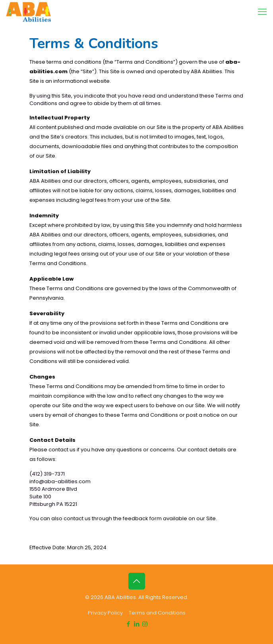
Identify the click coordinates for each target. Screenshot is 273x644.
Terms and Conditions (157, 613)
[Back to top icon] (137, 581)
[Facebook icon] (128, 624)
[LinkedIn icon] (136, 624)
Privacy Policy (105, 613)
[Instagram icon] (145, 624)
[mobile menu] (262, 12)
